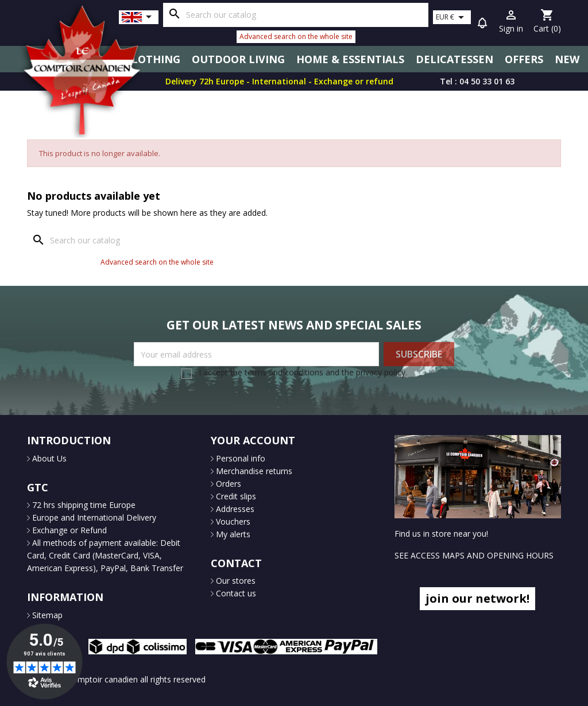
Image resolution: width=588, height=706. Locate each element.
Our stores (235, 581)
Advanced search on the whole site (296, 36)
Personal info (239, 458)
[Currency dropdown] (452, 17)
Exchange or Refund (68, 530)
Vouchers (232, 521)
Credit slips (235, 496)
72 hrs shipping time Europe (83, 505)
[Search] (296, 15)
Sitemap (46, 615)
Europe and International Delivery (93, 517)
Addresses (234, 509)
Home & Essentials (350, 59)
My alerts (232, 534)
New (567, 59)
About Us (48, 458)
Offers (524, 59)
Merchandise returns (253, 471)
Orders (227, 484)
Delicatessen (454, 59)
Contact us (235, 593)
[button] (482, 25)
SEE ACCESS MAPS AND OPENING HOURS (474, 555)
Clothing (152, 59)
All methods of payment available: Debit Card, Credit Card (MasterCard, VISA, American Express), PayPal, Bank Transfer (105, 555)
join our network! (477, 599)
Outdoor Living (238, 59)
